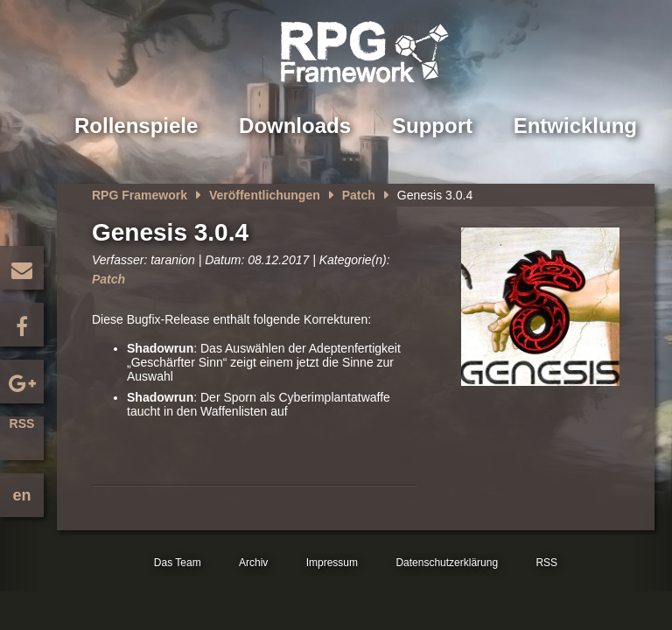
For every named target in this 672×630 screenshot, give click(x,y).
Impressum (332, 563)
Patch (359, 195)
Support (432, 126)
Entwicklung (575, 126)
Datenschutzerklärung (447, 563)
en (21, 495)
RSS (22, 423)
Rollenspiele (136, 126)
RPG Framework (140, 195)
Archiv (253, 563)
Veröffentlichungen (265, 195)
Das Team (178, 563)
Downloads (295, 126)
